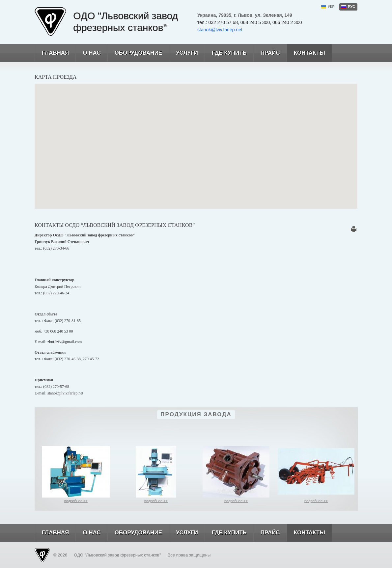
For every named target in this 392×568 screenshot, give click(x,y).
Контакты (306, 53)
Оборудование (135, 53)
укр (331, 7)
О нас (88, 53)
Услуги (183, 53)
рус (351, 7)
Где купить (226, 53)
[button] (196, 140)
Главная (52, 53)
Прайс (267, 53)
